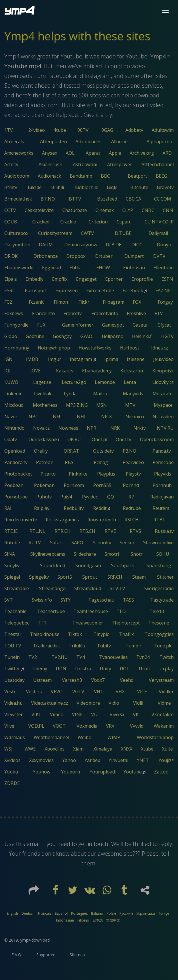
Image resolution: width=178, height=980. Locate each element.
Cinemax (105, 210)
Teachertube (51, 611)
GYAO (86, 336)
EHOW (103, 268)
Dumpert (134, 256)
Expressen (67, 290)
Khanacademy (97, 371)
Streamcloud (88, 588)
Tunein (12, 657)
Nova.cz (41, 428)
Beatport (137, 176)
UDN (61, 669)
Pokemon (44, 485)
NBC (33, 417)
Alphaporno (159, 142)
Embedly (34, 279)
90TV (83, 130)
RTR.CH (63, 531)
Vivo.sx (117, 714)
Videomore (88, 703)
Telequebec (17, 623)
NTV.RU (165, 428)
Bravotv (165, 187)
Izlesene (136, 359)
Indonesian (65, 920)
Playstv (133, 474)
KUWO (11, 382)
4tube (60, 130)
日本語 (98, 920)
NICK (107, 417)
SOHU (163, 554)
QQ (111, 497)
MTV (130, 405)
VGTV (78, 692)
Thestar (13, 634)
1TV (9, 130)
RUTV (35, 543)
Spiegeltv (39, 577)
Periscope (163, 462)
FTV (159, 313)
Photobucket (18, 474)
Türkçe (164, 913)
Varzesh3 (72, 680)
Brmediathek (18, 199)
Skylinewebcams (48, 554)
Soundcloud (53, 565)
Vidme (164, 703)
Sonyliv (12, 565)
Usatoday (14, 680)
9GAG (107, 130)
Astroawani (85, 164)
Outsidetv (103, 451)
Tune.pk (163, 646)
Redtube (132, 508)
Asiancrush (50, 164)
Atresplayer (120, 164)
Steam (139, 577)
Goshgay (62, 336)
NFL (57, 417)
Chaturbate (75, 210)
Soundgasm (88, 565)
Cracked (41, 222)
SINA (10, 554)
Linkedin (13, 394)
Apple (115, 153)
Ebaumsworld (19, 268)
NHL (82, 417)
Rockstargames (62, 520)
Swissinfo (42, 600)
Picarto (48, 474)
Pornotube (16, 497)
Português (79, 913)
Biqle (112, 187)
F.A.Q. (17, 955)
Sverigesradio (159, 588)
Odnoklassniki (44, 439)
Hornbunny (17, 348)
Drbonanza (46, 256)
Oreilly (41, 451)
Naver (11, 417)
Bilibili (58, 187)
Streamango (52, 588)
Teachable (15, 611)
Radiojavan (162, 497)
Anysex (50, 153)
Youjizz (166, 760)
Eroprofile (142, 279)
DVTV (159, 256)
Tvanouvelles (113, 657)
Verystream (161, 680)
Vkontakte (163, 714)
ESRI (9, 290)
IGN (8, 359)
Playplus (106, 474)
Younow (42, 772)
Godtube (35, 336)
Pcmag (101, 462)
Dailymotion (17, 245)
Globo (11, 336)
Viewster (14, 714)
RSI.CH (132, 520)
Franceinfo (43, 313)
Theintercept (126, 623)
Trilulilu (77, 646)
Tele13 (157, 611)
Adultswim (163, 130)
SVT (9, 600)
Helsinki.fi (142, 336)
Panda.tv (162, 451)
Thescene (159, 623)
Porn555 (102, 485)
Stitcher (165, 577)
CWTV (87, 233)
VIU (95, 714)
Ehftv (75, 268)
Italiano (97, 913)
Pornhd (131, 485)
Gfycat (164, 325)
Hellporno (113, 336)
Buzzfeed (107, 199)
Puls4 (66, 497)
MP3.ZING (77, 405)
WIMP (114, 737)
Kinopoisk (163, 371)
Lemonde (105, 382)
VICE (142, 692)
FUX (41, 325)
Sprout (90, 577)
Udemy (40, 669)
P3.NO (130, 451)
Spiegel (12, 577)
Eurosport (36, 290)
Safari (56, 543)
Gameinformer (78, 325)
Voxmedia (87, 726)
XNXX (127, 749)
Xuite (167, 749)
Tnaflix (126, 634)
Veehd (127, 680)
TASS (128, 600)
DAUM (46, 245)
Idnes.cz (160, 348)
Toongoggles (159, 634)
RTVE (110, 531)
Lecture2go (74, 382)
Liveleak (43, 394)
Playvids (163, 474)
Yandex (92, 760)
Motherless (45, 405)
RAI (8, 508)
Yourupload (102, 772)
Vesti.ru (34, 692)
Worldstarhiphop (155, 737)
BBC (105, 176)
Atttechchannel (158, 164)
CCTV (10, 210)
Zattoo (161, 772)
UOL (124, 669)
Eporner (114, 279)
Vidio (114, 703)
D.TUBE (123, 233)
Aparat (93, 153)
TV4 (81, 657)
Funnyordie (16, 325)
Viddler (166, 692)
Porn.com (74, 485)
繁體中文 (113, 920)
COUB (11, 222)
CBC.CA (133, 199)
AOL (70, 153)
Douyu (164, 245)
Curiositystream (55, 233)
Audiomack (49, 176)
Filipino (83, 920)
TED (121, 611)
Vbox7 (98, 680)
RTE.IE (11, 531)
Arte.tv (11, 164)
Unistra (83, 669)
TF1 (42, 623)
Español (61, 913)
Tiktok (75, 634)
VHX (120, 692)
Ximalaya (103, 749)
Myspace (163, 405)
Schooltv (102, 543)
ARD (167, 153)
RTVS (135, 531)
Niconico (135, 417)
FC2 (8, 302)
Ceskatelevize (39, 210)
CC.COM (163, 199)
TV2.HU (60, 657)
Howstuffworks (95, 348)
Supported (46, 955)
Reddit (100, 508)
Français (45, 913)
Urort (145, 669)
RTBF (159, 520)
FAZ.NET (165, 290)
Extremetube (100, 290)
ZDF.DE (12, 783)
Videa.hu (13, 703)
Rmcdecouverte (21, 520)
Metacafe (163, 394)
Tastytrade (162, 600)
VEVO (57, 692)
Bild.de (35, 187)
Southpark (123, 565)
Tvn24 (143, 657)
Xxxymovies (41, 760)
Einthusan (134, 268)
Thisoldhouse (45, 634)
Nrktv (140, 428)
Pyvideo (90, 497)
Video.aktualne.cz (50, 703)
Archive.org (142, 153)
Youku (11, 772)
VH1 (98, 692)
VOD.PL (36, 726)
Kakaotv (65, 371)
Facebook (133, 290)
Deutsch (28, 913)
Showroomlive (158, 543)
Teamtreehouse (91, 611)
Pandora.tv (16, 462)
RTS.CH (87, 531)
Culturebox (16, 233)
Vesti (10, 692)
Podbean (14, 485)
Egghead (51, 268)
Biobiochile (86, 187)
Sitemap (77, 955)
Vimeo (57, 714)
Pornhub (162, 485)
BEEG (161, 176)
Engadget (86, 279)
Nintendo (14, 428)
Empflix (60, 279)
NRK (115, 428)
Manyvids (133, 394)
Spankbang (159, 565)
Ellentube (164, 268)
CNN (168, 210)
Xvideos (12, 760)
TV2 (33, 657)
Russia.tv (164, 531)
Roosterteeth (102, 520)
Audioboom (17, 176)
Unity (105, 669)
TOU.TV (13, 646)
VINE (77, 714)
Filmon (61, 302)
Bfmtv (11, 187)
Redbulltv (74, 508)
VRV (110, 726)
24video (37, 130)
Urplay (167, 669)
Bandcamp (81, 176)
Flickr (84, 302)
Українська (146, 913)
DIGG (137, 245)
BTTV (75, 199)
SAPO (77, 543)
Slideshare (85, 554)
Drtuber (104, 256)
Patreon (45, 462)
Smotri (112, 554)
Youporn (71, 772)
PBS (69, 462)
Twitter (12, 669)
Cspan (123, 222)
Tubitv (104, 646)
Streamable (17, 588)
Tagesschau (101, 600)
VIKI (36, 714)
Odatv (11, 439)
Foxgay (165, 302)
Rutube (12, 543)
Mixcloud (14, 405)
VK (136, 714)
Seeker (127, 543)
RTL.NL (37, 531)
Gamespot (113, 325)
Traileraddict (46, 646)
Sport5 (65, 577)
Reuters (161, 508)
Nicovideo (163, 417)
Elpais (11, 279)
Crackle (68, 222)
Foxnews (14, 313)
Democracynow (81, 245)
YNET (143, 760)
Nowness (68, 428)
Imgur (55, 359)
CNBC (148, 210)
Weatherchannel (51, 737)
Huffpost (130, 348)
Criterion (98, 222)
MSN (102, 405)
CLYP (128, 210)
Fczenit (36, 302)
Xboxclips (55, 749)
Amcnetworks (19, 153)
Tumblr (133, 646)
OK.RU (74, 439)
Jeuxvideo (163, 359)
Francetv (73, 313)
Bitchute (139, 187)
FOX (137, 302)
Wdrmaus (15, 737)
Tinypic (101, 634)
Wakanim (164, 726)
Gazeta (140, 325)
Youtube (133, 772)
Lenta (130, 382)
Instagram (81, 359)
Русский (126, 913)
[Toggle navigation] (165, 10)
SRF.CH (115, 577)
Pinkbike (78, 474)
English (12, 913)
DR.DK (11, 256)
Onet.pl (99, 439)
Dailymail (158, 233)
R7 (131, 497)
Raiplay (42, 508)
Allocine (119, 142)
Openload (15, 451)
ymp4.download (35, 940)
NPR (92, 428)
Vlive (9, 726)
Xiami (79, 749)
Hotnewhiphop (54, 348)
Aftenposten (53, 142)
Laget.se (42, 382)
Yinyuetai (118, 760)
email (34, 844)
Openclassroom (157, 439)
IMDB (32, 359)
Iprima (111, 359)
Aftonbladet (88, 142)
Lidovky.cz (163, 382)
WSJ (8, 749)
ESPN (167, 279)
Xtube (147, 749)
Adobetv (134, 130)
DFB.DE (114, 245)
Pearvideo (133, 462)
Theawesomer (88, 623)
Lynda (70, 394)
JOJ (7, 371)
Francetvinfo (105, 313)
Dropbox (76, 256)
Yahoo (69, 760)
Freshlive (136, 313)
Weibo (85, 737)
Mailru (100, 394)
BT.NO (48, 199)
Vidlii (138, 703)
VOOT (59, 726)
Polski (111, 913)
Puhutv (44, 497)
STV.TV (117, 588)
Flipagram (114, 302)
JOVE (35, 371)
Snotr (137, 554)
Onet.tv (123, 439)
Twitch (167, 657)
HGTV (167, 336)
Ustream (42, 680)
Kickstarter (132, 371)
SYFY (66, 600)
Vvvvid (137, 726)
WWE (30, 749)
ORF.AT (71, 451)
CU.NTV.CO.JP (159, 222)
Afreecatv (14, 142)
